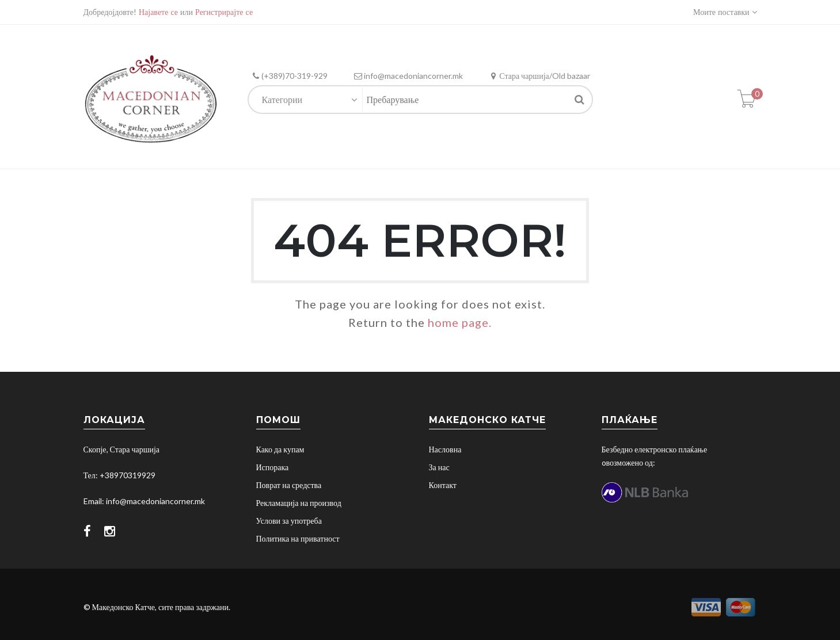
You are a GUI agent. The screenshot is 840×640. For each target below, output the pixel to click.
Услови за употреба (289, 521)
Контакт (443, 485)
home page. (460, 322)
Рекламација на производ (299, 503)
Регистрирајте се (224, 12)
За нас (439, 467)
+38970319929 (128, 475)
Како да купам (280, 449)
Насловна (445, 449)
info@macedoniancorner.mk (155, 501)
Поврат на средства (289, 485)
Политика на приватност (298, 538)
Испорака (273, 467)
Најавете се (158, 12)
